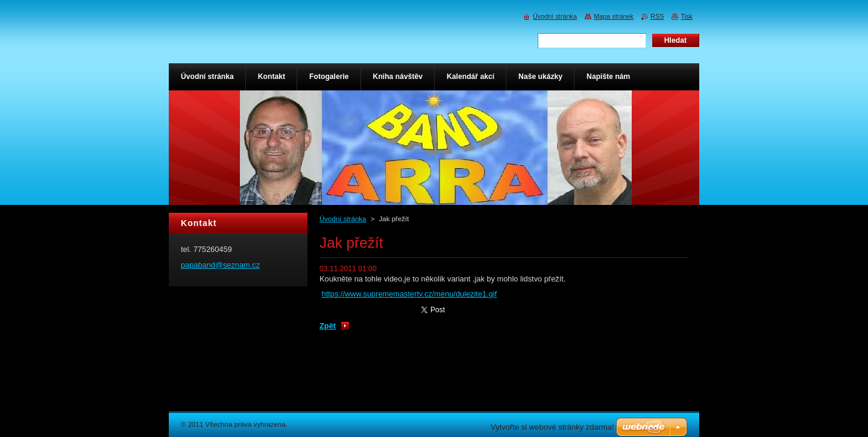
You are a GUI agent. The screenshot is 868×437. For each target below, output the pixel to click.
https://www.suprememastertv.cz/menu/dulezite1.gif (410, 294)
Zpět (328, 326)
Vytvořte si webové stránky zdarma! (552, 427)
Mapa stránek (614, 16)
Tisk (687, 16)
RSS (657, 16)
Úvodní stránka (343, 219)
